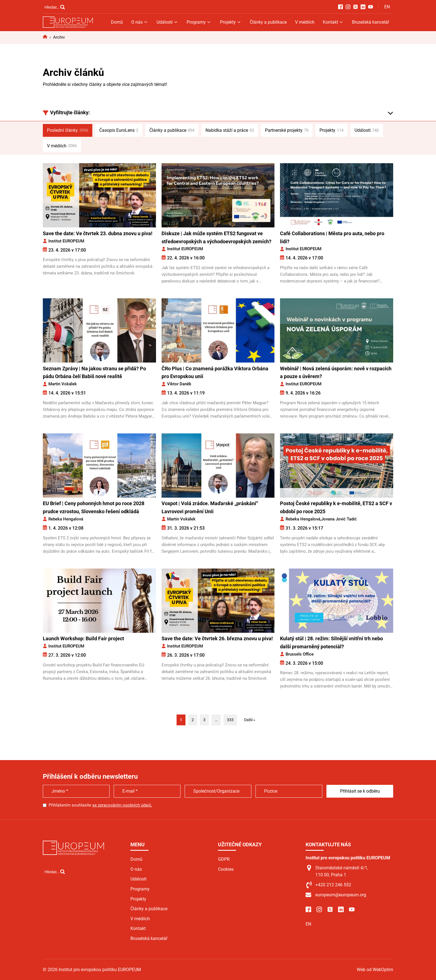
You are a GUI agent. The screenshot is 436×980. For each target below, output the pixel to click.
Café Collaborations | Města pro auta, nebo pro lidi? (332, 237)
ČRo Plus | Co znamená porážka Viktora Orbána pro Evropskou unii (215, 373)
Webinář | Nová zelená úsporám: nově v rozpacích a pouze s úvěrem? (336, 373)
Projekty (231, 22)
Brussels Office (300, 654)
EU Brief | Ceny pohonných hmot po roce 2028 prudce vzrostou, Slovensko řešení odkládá (94, 507)
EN (387, 7)
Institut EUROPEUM (66, 241)
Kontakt (333, 22)
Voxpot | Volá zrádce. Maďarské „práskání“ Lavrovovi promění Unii (210, 507)
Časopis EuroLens (119, 130)
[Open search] (55, 7)
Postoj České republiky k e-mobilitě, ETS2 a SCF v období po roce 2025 (336, 507)
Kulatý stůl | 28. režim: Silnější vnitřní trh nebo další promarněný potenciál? (331, 642)
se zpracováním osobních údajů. (122, 805)
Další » (250, 720)
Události (167, 22)
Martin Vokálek (63, 384)
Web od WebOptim (375, 970)
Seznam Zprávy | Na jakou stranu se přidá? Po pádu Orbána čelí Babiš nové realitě (94, 373)
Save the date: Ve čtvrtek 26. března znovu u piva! (217, 638)
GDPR (224, 859)
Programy (199, 22)
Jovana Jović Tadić (339, 519)
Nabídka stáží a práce (230, 130)
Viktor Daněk (179, 384)
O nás (140, 22)
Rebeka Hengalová (66, 519)
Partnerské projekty (287, 130)
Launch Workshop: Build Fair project (84, 638)
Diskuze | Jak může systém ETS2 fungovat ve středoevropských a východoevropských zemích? (216, 237)
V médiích (305, 22)
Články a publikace (268, 22)
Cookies (226, 869)
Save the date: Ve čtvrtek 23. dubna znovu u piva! (98, 233)
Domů (117, 22)
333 (230, 720)
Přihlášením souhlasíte (100, 805)
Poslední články (68, 130)
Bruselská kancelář (371, 22)
